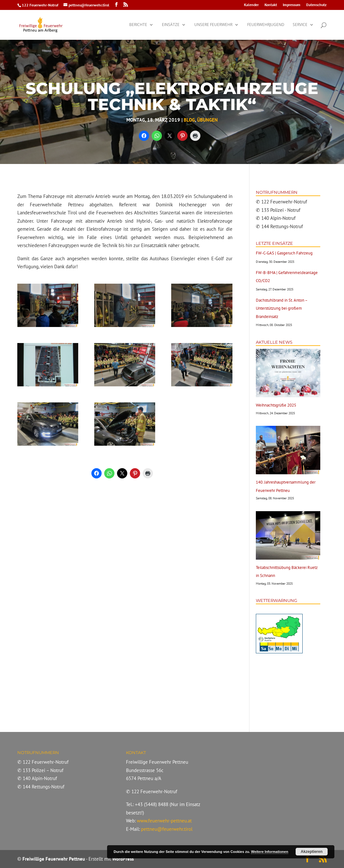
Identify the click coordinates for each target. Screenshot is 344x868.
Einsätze (171, 25)
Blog (189, 120)
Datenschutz (316, 5)
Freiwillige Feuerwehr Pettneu (54, 859)
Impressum (292, 5)
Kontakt (271, 5)
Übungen (207, 120)
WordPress (123, 859)
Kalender (251, 5)
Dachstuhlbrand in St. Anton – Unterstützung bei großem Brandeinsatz (282, 308)
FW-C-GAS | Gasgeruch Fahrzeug (284, 253)
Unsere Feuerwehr (213, 25)
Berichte (138, 25)
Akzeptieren (312, 852)
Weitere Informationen (270, 852)
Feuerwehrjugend (266, 25)
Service (300, 25)
